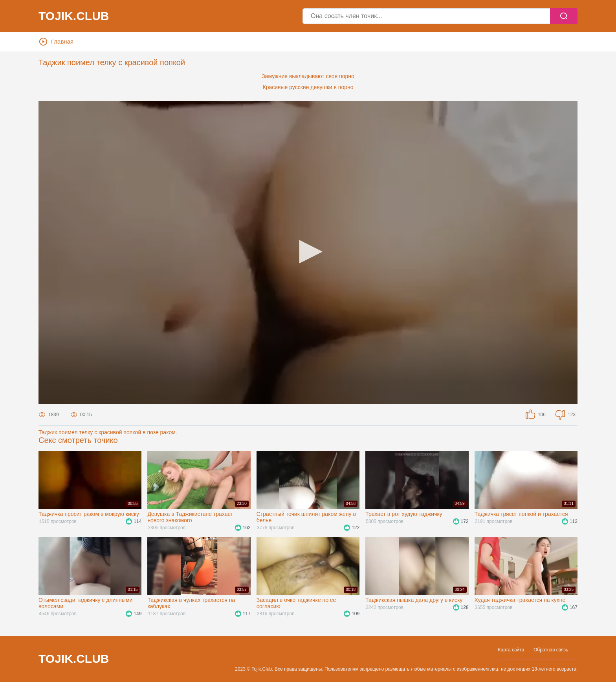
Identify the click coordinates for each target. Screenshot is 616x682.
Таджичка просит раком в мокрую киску (89, 514)
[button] (308, 252)
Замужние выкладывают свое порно (308, 76)
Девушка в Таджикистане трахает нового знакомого (190, 517)
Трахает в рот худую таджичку (404, 514)
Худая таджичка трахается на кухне (520, 600)
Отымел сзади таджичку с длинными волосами (85, 603)
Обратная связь (551, 650)
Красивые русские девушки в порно (308, 87)
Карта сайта (511, 650)
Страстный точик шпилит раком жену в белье (306, 517)
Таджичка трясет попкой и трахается (521, 514)
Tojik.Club (74, 16)
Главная (56, 42)
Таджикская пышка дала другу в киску (414, 600)
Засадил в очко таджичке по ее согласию (296, 603)
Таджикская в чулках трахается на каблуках (191, 603)
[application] (308, 252)
